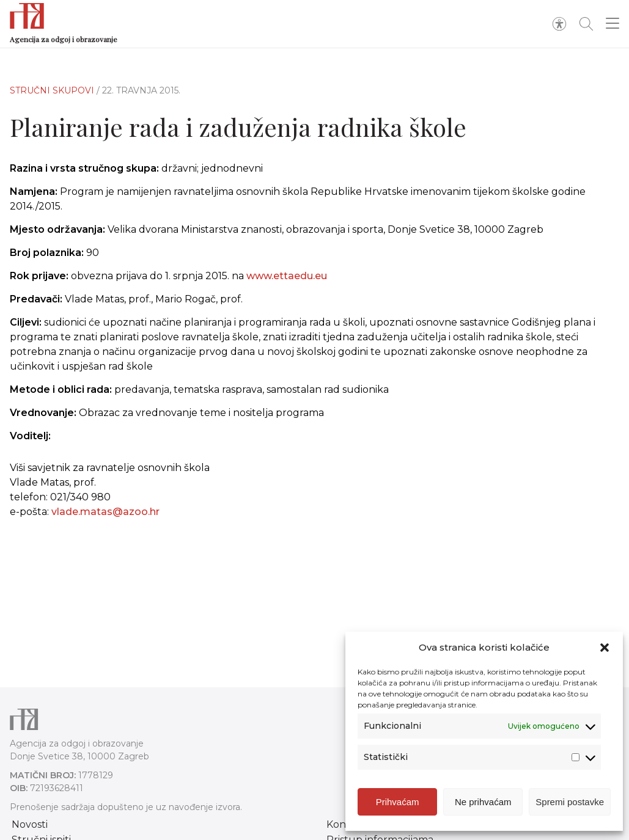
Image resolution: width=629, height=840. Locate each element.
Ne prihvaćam (483, 802)
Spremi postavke (570, 802)
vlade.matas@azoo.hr (105, 512)
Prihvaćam (398, 802)
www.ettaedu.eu (287, 276)
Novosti (30, 824)
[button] (605, 648)
